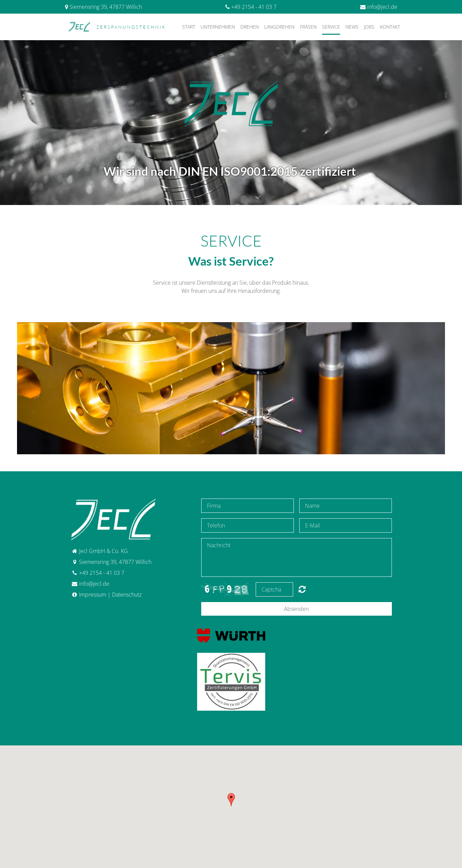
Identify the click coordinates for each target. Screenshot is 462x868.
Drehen (250, 27)
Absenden (296, 609)
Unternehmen (218, 27)
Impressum (93, 595)
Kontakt (390, 27)
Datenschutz (127, 595)
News (352, 27)
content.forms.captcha (302, 589)
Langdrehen (279, 27)
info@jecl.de (382, 7)
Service (331, 27)
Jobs (369, 27)
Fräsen (308, 27)
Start (189, 27)
